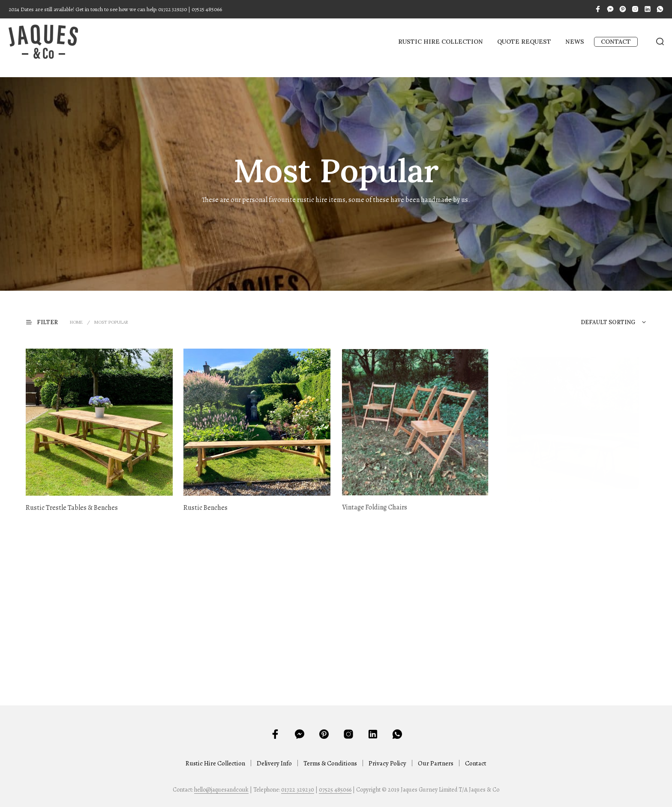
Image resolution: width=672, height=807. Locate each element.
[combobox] (595, 322)
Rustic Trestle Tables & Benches (72, 508)
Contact (616, 42)
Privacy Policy (387, 763)
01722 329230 (298, 790)
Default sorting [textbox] (608, 322)
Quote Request (524, 42)
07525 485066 (335, 790)
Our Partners (436, 763)
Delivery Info (274, 763)
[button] (47, 322)
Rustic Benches (208, 504)
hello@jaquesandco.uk (221, 790)
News (575, 42)
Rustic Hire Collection (441, 42)
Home (76, 322)
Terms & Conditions (330, 763)
